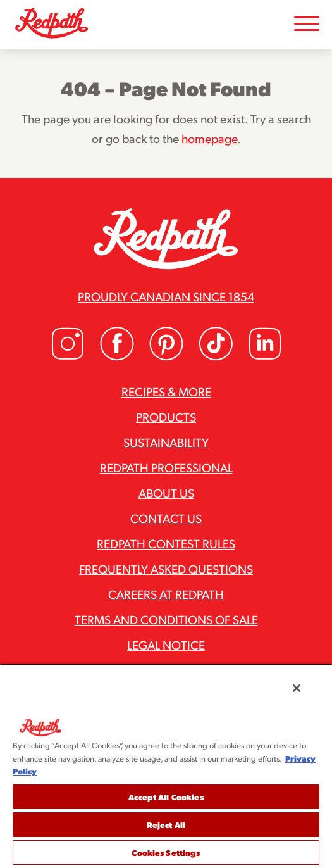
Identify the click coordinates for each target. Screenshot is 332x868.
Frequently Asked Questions (166, 569)
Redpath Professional (166, 467)
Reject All (166, 825)
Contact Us (166, 518)
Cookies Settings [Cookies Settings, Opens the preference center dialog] (166, 852)
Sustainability (166, 442)
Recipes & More (166, 391)
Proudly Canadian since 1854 (166, 296)
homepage (209, 138)
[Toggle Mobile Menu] (307, 24)
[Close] (297, 688)
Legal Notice (166, 645)
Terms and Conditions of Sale (166, 619)
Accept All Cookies (166, 797)
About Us (166, 493)
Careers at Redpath (166, 594)
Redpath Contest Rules (166, 543)
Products (166, 417)
